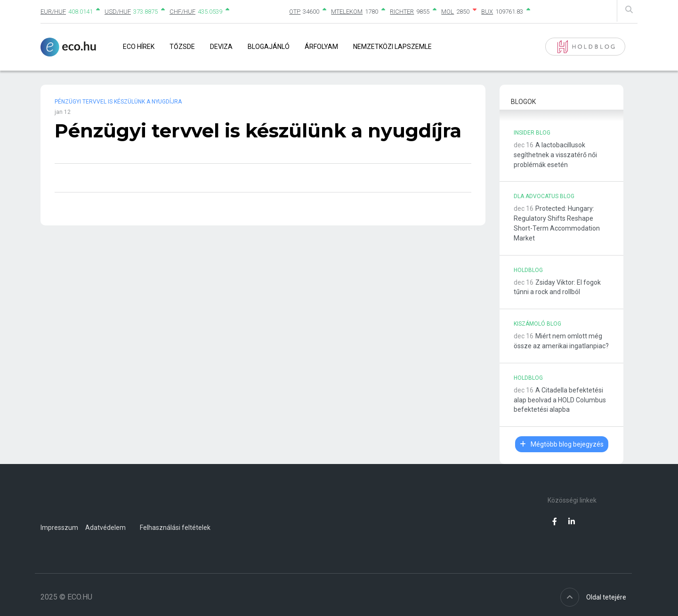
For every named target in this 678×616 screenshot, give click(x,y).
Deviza (221, 47)
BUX (487, 12)
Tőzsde (182, 47)
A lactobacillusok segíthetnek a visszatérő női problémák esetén (555, 155)
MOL (448, 12)
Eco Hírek (139, 47)
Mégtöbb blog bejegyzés (562, 444)
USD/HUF (118, 12)
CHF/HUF (182, 12)
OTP (295, 12)
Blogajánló (269, 47)
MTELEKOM (347, 12)
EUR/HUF (53, 12)
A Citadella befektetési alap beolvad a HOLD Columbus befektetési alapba (560, 400)
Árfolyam (321, 47)
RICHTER (402, 12)
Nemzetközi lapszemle (392, 47)
